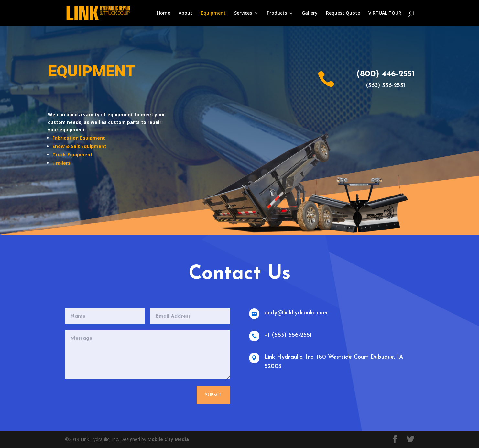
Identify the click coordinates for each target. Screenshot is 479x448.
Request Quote (343, 13)
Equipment (213, 13)
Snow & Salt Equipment (79, 146)
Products (277, 13)
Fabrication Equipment (79, 138)
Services (243, 13)
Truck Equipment (72, 155)
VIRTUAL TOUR (385, 13)
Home (163, 13)
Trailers (61, 163)
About (185, 13)
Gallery (310, 13)
